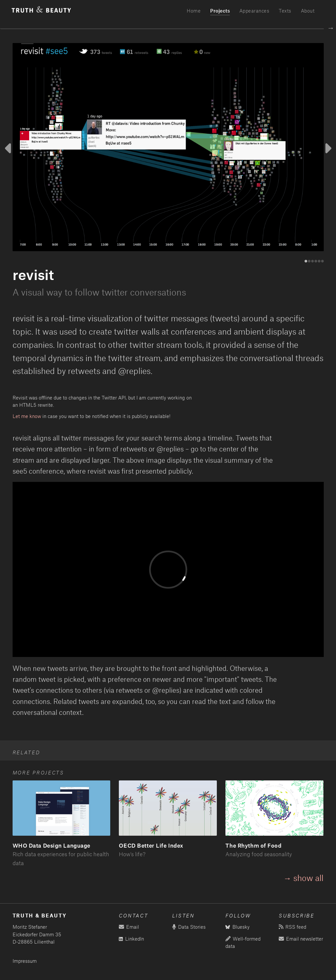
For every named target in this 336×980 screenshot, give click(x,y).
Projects (220, 11)
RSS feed (292, 927)
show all (308, 878)
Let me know (27, 416)
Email (129, 927)
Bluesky (238, 927)
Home (194, 11)
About (308, 11)
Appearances (254, 11)
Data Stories (189, 927)
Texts (285, 11)
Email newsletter (301, 939)
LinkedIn (131, 939)
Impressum (25, 961)
